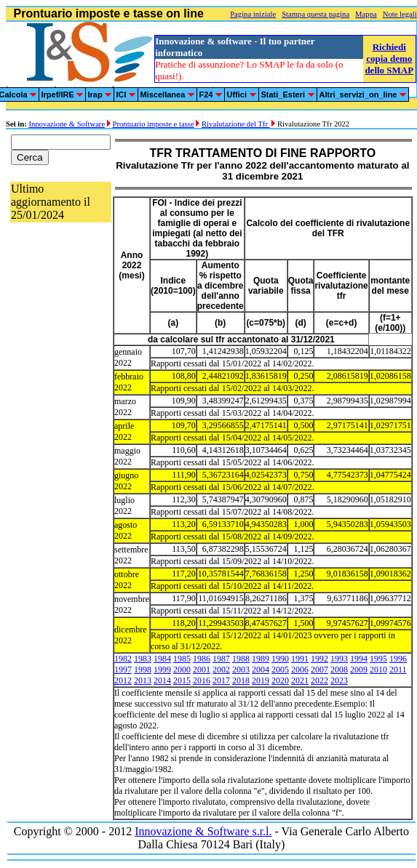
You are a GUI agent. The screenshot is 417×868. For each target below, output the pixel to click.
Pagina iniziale (253, 14)
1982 (123, 659)
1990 (280, 659)
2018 (241, 680)
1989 (261, 659)
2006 (300, 670)
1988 (241, 659)
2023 (339, 680)
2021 (300, 680)
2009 (359, 670)
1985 (182, 659)
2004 (261, 670)
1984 (162, 659)
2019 (261, 680)
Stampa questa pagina (315, 14)
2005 (280, 670)
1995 (378, 659)
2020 (280, 680)
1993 (339, 659)
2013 (143, 680)
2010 (378, 670)
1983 (143, 659)
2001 (202, 670)
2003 (241, 670)
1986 (202, 659)
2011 (398, 670)
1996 (398, 659)
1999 (162, 670)
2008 (339, 670)
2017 (221, 680)
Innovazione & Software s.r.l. (203, 831)
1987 (221, 659)
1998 (143, 670)
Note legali (400, 14)
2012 (123, 680)
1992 (319, 659)
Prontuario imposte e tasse (154, 124)
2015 (182, 680)
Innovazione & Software (67, 124)
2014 (162, 680)
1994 (359, 659)
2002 (221, 670)
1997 (123, 670)
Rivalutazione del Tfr (236, 124)
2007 (319, 670)
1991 (300, 659)
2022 (319, 680)
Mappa (366, 14)
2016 (202, 680)
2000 (182, 670)
